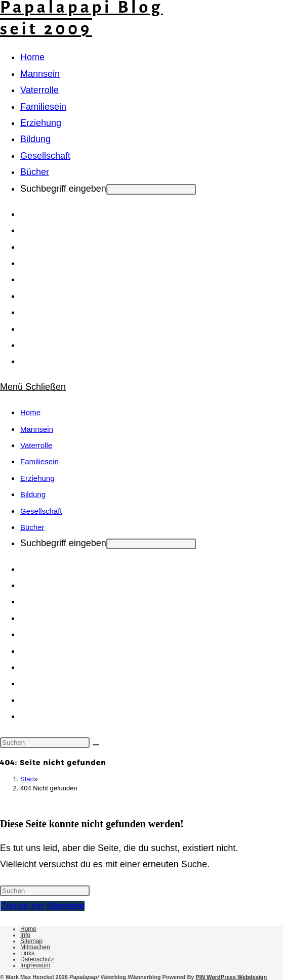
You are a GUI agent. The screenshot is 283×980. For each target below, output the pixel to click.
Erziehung (37, 478)
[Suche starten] (96, 745)
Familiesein (39, 461)
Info (25, 935)
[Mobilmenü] (33, 387)
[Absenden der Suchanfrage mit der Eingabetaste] (151, 189)
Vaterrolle (36, 445)
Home (30, 412)
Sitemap (31, 941)
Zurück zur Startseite (43, 906)
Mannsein (37, 429)
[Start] (27, 779)
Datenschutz (37, 959)
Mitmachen (35, 947)
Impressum (35, 965)
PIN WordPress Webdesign (232, 977)
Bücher (32, 527)
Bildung (33, 494)
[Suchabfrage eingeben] (45, 743)
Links (27, 953)
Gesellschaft (41, 511)
